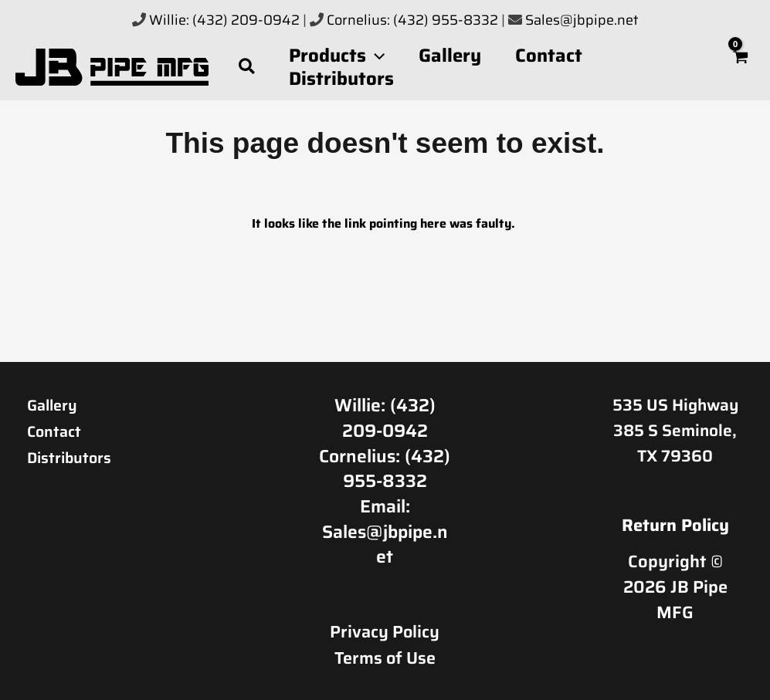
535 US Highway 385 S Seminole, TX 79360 (675, 430)
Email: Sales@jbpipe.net (385, 531)
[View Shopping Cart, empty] (740, 67)
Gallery (55, 405)
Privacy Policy (385, 631)
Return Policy (675, 525)
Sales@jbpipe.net (582, 20)
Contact (58, 430)
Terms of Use (385, 657)
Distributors (75, 456)
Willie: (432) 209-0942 (224, 20)
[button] (248, 67)
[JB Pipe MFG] (112, 66)
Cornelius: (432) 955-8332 (414, 20)
